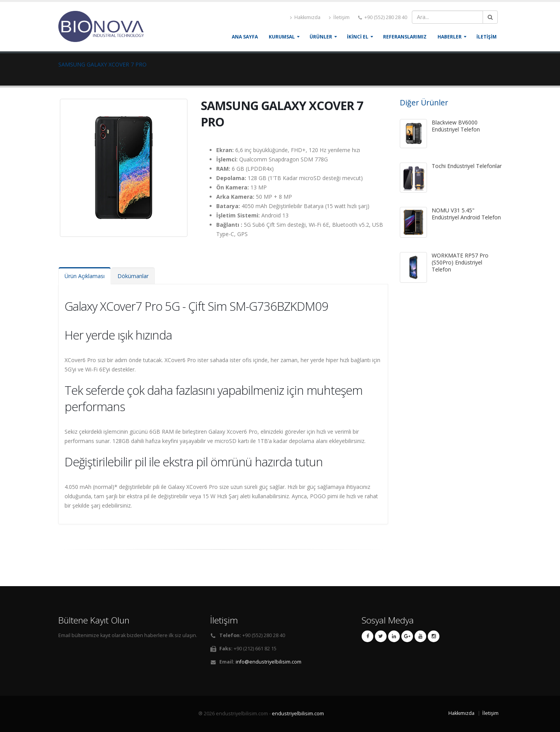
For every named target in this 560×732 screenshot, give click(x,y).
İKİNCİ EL (358, 37)
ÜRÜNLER (321, 37)
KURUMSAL (282, 37)
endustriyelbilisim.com (298, 714)
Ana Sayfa (245, 37)
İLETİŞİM (486, 37)
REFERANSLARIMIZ (405, 37)
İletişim (339, 17)
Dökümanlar (133, 276)
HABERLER (450, 37)
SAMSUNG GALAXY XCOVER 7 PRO (102, 64)
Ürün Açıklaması (85, 276)
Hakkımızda (305, 17)
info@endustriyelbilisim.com (269, 662)
